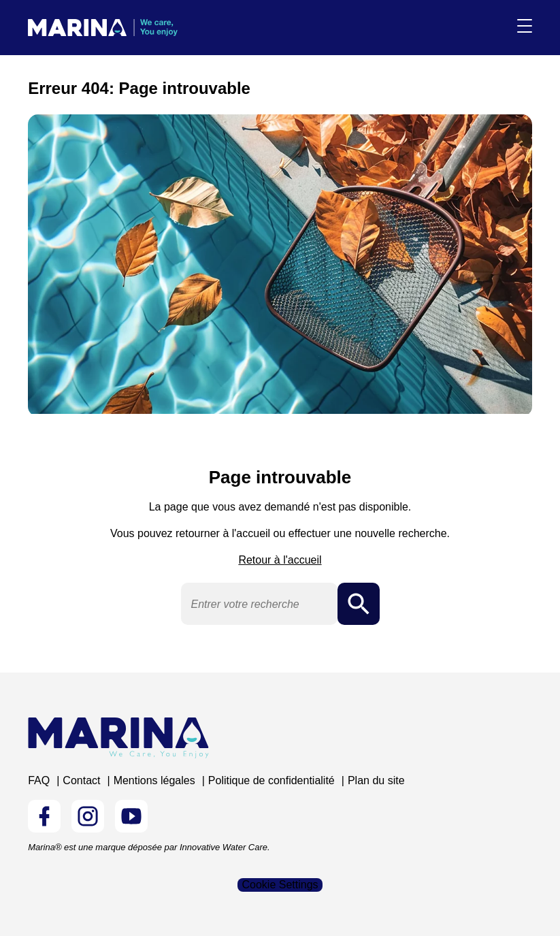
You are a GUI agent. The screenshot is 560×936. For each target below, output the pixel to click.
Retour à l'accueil (280, 560)
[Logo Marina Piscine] (118, 738)
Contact (81, 780)
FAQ (39, 780)
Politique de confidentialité (271, 780)
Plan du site (376, 780)
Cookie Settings (280, 885)
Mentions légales (154, 780)
